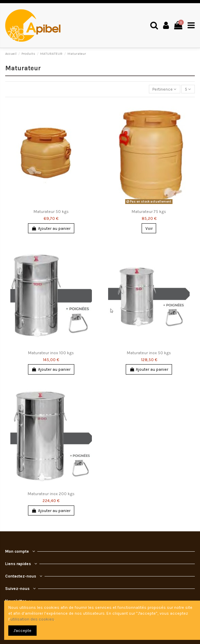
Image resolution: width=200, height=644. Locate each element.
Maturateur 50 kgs (51, 212)
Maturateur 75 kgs (149, 212)
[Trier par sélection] (165, 89)
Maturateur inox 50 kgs (149, 353)
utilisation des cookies (32, 619)
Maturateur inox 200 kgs (51, 494)
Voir (149, 228)
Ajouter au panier (51, 228)
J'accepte (22, 631)
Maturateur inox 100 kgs (51, 353)
